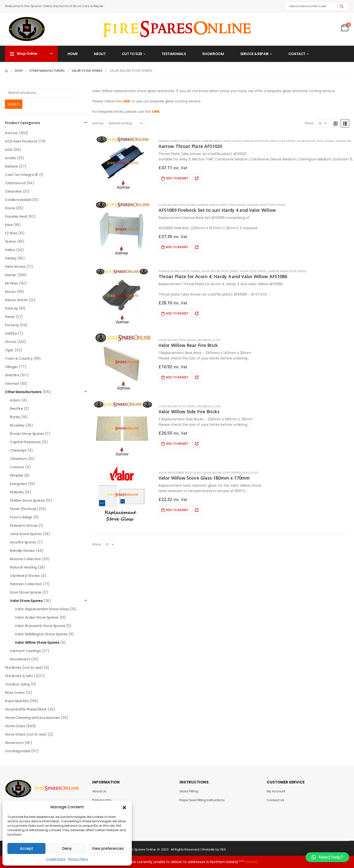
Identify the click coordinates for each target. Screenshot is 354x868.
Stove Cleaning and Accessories (32, 718)
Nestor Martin (16, 300)
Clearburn (18, 459)
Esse (9, 225)
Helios (10, 250)
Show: (310, 123)
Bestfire (16, 409)
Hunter (11, 275)
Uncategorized (18, 751)
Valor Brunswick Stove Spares (40, 626)
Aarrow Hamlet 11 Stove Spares (180, 141)
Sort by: (98, 123)
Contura (17, 467)
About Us (99, 791)
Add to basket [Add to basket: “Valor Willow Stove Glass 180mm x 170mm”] (177, 510)
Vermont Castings (25, 651)
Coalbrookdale (18, 200)
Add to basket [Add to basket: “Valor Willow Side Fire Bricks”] (177, 444)
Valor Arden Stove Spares (37, 617)
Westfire (12, 375)
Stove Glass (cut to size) (26, 734)
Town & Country (19, 358)
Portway (12, 325)
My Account (276, 791)
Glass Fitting (189, 791)
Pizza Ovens (15, 693)
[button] (124, 807)
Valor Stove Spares (253, 271)
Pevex (10, 317)
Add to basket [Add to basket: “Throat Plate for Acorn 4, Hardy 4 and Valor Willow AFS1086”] (177, 313)
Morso (10, 292)
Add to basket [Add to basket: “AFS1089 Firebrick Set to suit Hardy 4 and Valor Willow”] (177, 247)
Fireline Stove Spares (27, 500)
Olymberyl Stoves (25, 576)
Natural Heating (23, 567)
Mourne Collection (25, 559)
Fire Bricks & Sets (209, 340)
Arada (10, 158)
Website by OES (214, 849)
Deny (67, 848)
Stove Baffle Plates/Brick (26, 709)
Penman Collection (26, 584)
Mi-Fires (11, 283)
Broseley (17, 425)
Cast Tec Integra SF (22, 175)
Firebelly (17, 492)
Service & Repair (254, 54)
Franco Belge (21, 517)
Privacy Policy (78, 859)
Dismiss (251, 862)
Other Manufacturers (23, 392)
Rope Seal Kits (17, 701)
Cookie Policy (56, 859)
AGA (9, 150)
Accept (27, 848)
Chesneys (18, 450)
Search (14, 104)
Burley (15, 417)
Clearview (13, 191)
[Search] (342, 6)
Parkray (11, 308)
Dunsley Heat (16, 216)
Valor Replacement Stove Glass (180, 473)
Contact (297, 54)
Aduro (15, 400)
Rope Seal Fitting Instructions (202, 800)
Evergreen (18, 484)
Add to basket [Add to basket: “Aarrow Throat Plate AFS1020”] (177, 178)
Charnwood (15, 183)
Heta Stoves (15, 267)
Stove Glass (250, 473)
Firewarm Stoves (24, 526)
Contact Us (275, 800)
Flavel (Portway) (24, 509)
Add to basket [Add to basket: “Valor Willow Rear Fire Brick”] (177, 377)
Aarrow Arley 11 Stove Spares (222, 141)
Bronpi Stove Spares (27, 434)
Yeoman (12, 384)
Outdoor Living (17, 684)
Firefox (10, 242)
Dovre (10, 208)
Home (73, 54)
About (100, 54)
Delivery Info (102, 800)
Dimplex (16, 475)
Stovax (11, 342)
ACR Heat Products (21, 141)
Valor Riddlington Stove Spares (41, 634)
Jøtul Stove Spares (26, 534)
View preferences (108, 848)
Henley (11, 258)
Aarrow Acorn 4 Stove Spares (179, 271)
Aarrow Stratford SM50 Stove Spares (269, 141)
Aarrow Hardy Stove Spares (266, 205)
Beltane (11, 166)
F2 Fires (11, 233)
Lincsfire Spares (23, 542)
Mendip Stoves (22, 551)
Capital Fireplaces (25, 442)
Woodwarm (20, 659)
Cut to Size (132, 54)
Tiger (9, 350)
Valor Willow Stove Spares (315, 141)
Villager (11, 367)
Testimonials (174, 54)
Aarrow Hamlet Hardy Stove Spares (221, 205)
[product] (123, 163)
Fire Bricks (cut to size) (24, 668)
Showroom (213, 54)
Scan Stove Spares (26, 592)
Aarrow (11, 133)
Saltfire (11, 333)
